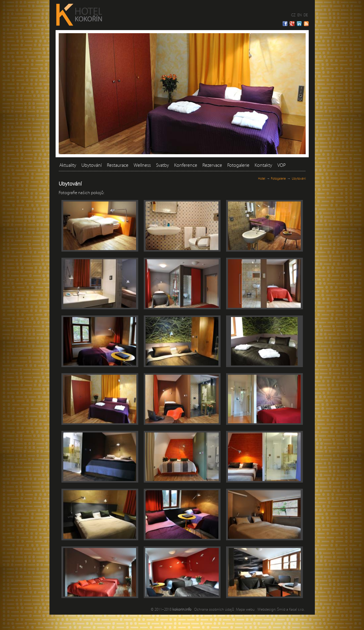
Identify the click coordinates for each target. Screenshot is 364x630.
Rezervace (212, 165)
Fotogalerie (238, 165)
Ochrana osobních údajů (214, 609)
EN (299, 15)
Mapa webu (245, 609)
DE (306, 15)
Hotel (262, 179)
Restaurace (118, 165)
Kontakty (263, 165)
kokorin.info (182, 609)
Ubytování (92, 165)
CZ (293, 15)
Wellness (142, 165)
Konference (186, 165)
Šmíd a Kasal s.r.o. (291, 609)
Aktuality (68, 165)
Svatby (162, 165)
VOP (282, 165)
